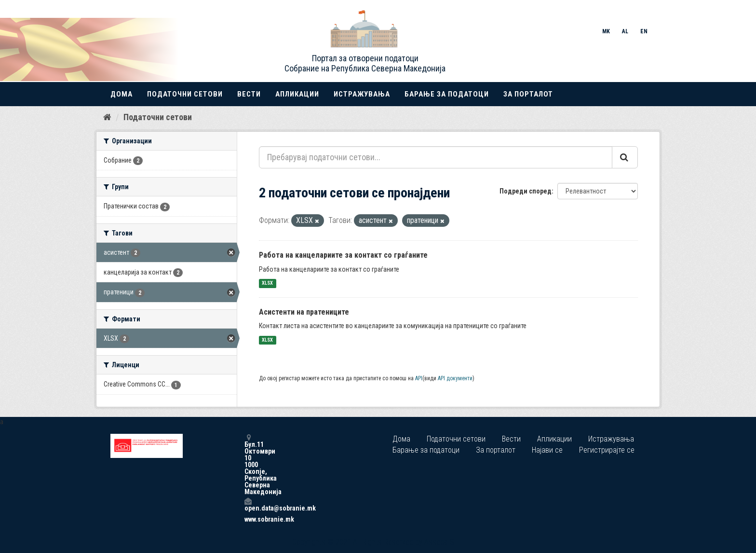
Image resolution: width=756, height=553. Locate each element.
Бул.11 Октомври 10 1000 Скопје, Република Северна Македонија (248, 464)
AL (625, 31)
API (419, 378)
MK (606, 31)
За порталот (528, 94)
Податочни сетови (185, 94)
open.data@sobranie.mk (248, 505)
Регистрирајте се (607, 450)
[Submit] (625, 157)
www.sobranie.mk (248, 519)
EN (644, 31)
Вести (249, 94)
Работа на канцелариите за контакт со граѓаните (343, 255)
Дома (121, 94)
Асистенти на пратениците (304, 312)
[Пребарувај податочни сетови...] (436, 157)
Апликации (297, 94)
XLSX (267, 283)
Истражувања (362, 94)
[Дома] (107, 117)
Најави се (547, 450)
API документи (455, 378)
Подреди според (526, 191)
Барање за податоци (447, 94)
